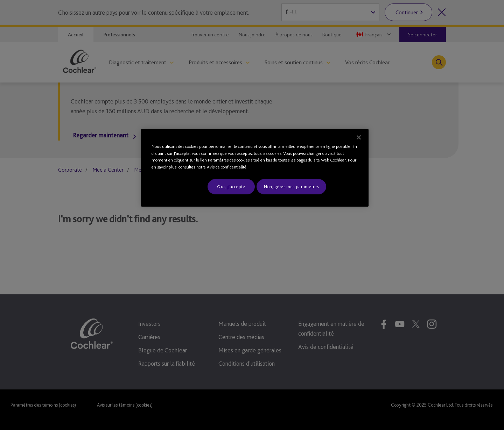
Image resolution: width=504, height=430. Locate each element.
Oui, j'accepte (231, 187)
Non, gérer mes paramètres (291, 187)
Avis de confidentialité (227, 167)
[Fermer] (359, 137)
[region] (255, 168)
